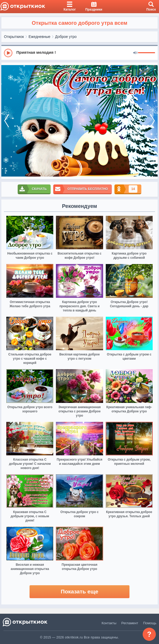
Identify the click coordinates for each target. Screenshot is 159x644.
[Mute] (135, 53)
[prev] (7, 121)
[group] (79, 53)
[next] (152, 121)
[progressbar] (146, 53)
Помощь (150, 623)
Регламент (130, 623)
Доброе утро (66, 37)
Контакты (109, 623)
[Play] (8, 53)
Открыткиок (14, 37)
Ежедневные (39, 37)
